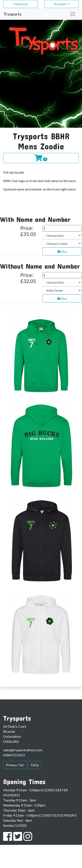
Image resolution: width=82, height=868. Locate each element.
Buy (62, 251)
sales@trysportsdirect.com (23, 750)
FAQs (35, 765)
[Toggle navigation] (73, 14)
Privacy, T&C (15, 765)
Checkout (20, 4)
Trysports (12, 14)
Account (60, 4)
